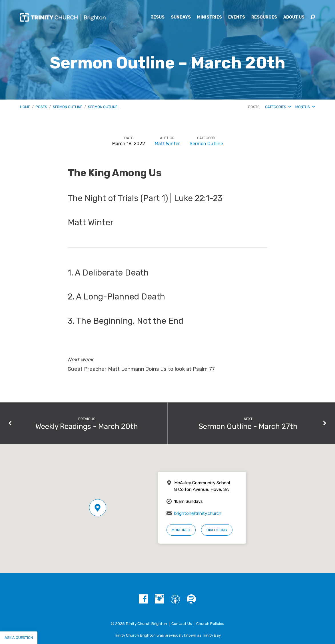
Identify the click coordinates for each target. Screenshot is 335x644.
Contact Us (182, 623)
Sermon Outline (68, 107)
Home (25, 107)
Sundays (181, 17)
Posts (41, 107)
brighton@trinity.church (198, 513)
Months (305, 107)
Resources (264, 17)
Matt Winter (167, 144)
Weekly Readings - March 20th (87, 426)
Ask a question (19, 638)
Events (237, 17)
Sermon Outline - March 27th (248, 426)
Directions (217, 530)
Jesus (158, 17)
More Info (181, 530)
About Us (294, 17)
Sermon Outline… (104, 107)
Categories (278, 107)
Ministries (209, 17)
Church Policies (210, 623)
